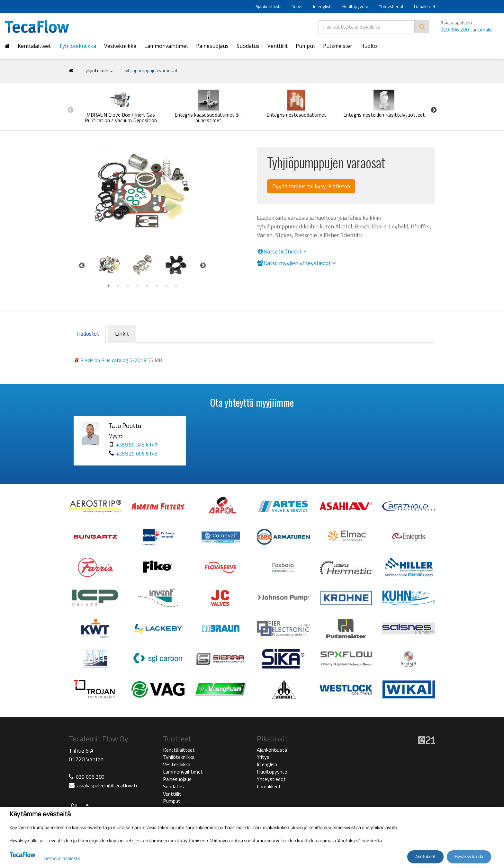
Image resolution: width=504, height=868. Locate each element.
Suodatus (248, 46)
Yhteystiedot (391, 6)
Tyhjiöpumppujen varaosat (150, 71)
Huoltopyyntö (355, 6)
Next (434, 110)
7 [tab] (166, 286)
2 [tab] (118, 286)
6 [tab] (157, 286)
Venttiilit (278, 46)
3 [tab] (128, 286)
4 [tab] (138, 286)
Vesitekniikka (120, 46)
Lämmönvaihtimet (166, 46)
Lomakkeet (425, 6)
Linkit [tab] (122, 334)
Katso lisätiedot (282, 252)
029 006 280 (455, 30)
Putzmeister (338, 46)
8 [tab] (176, 286)
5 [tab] (147, 286)
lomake (485, 30)
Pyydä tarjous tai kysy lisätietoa (311, 186)
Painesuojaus (212, 46)
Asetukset (425, 856)
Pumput (305, 46)
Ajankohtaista (269, 6)
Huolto (369, 46)
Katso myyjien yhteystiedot (296, 263)
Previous (70, 110)
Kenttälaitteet (34, 46)
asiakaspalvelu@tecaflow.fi (107, 785)
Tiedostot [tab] (87, 334)
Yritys (297, 6)
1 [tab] (109, 286)
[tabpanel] (109, 265)
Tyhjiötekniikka (77, 46)
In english (322, 6)
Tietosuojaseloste (62, 858)
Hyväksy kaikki (469, 856)
